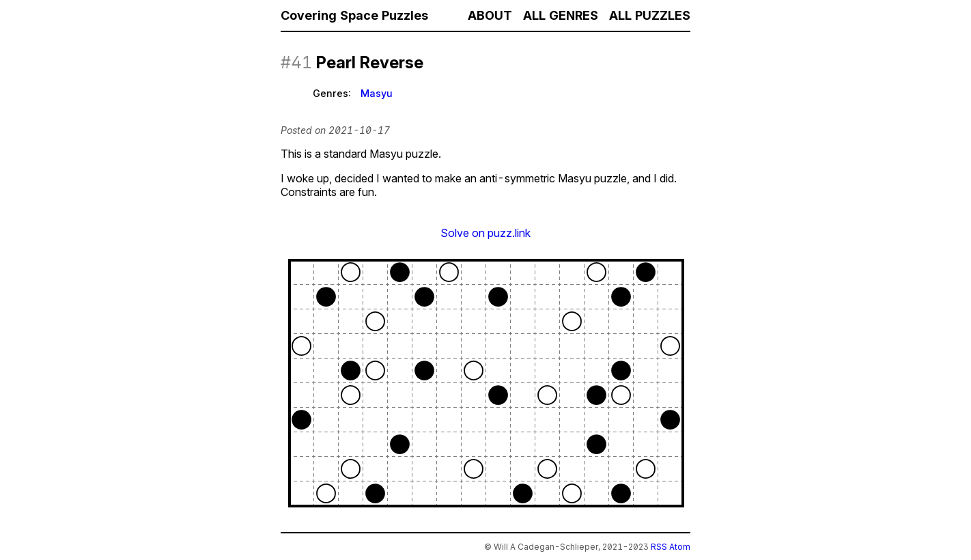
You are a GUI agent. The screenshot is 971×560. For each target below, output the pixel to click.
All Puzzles (650, 15)
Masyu (377, 93)
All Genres (561, 15)
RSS (659, 547)
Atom (680, 547)
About (490, 15)
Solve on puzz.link (485, 233)
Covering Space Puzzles (354, 15)
